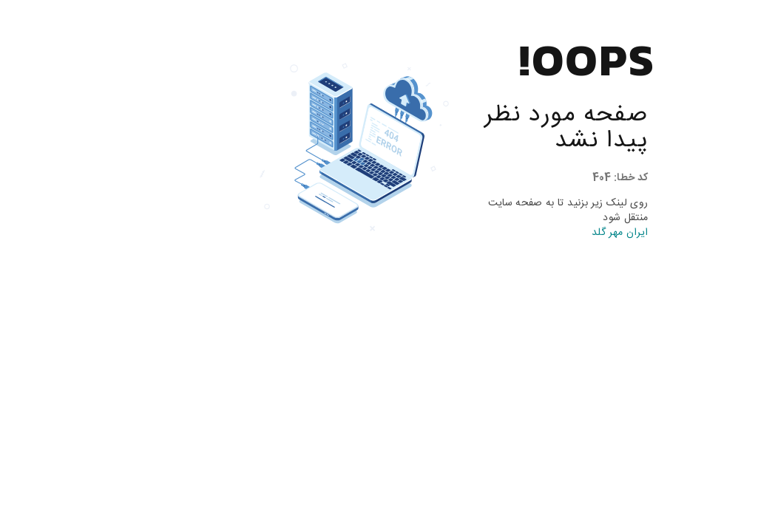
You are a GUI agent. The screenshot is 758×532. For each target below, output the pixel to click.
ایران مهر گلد (542, 233)
